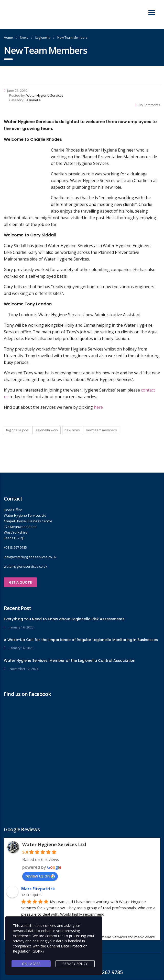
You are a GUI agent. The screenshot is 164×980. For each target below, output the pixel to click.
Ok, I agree (31, 964)
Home (8, 38)
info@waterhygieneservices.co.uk (30, 557)
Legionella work (47, 430)
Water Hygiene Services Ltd (54, 844)
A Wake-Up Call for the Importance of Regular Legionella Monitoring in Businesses (81, 640)
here (98, 407)
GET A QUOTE (20, 582)
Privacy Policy (75, 964)
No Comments (148, 105)
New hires (72, 430)
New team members (101, 430)
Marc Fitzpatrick (38, 889)
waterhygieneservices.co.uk (26, 566)
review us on (40, 876)
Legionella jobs (17, 430)
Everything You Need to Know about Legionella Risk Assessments (64, 619)
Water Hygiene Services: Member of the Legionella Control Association (70, 661)
